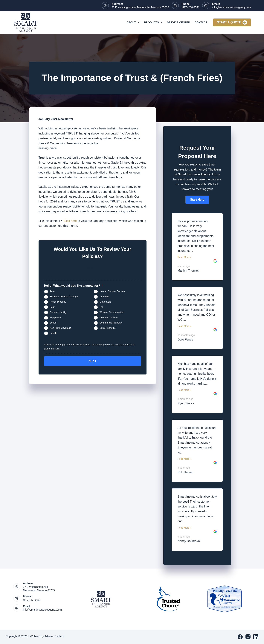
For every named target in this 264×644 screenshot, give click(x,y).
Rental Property (58, 302)
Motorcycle (105, 302)
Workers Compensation (112, 312)
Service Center (179, 22)
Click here (70, 221)
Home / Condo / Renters (112, 292)
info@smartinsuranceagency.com (232, 7)
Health (53, 333)
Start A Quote (232, 22)
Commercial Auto (109, 318)
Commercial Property (111, 323)
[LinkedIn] (256, 637)
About (134, 22)
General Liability (58, 312)
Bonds (53, 323)
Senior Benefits (107, 328)
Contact (201, 22)
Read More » (184, 257)
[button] (197, 200)
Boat (52, 307)
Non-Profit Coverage (61, 328)
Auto (52, 292)
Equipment (55, 318)
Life (101, 307)
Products (154, 22)
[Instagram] (248, 637)
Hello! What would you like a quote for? (74, 286)
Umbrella (104, 297)
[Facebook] (240, 637)
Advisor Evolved (55, 636)
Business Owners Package (64, 297)
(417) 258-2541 (190, 7)
